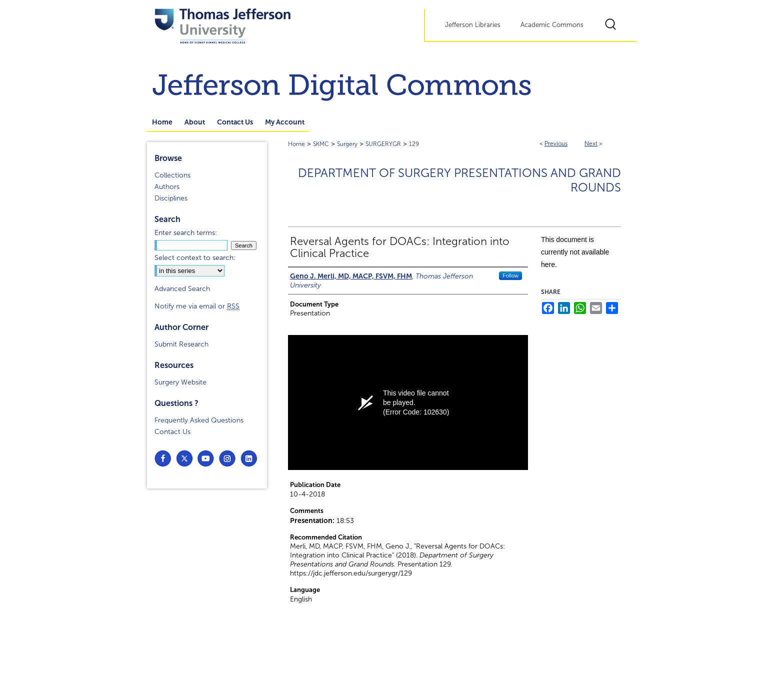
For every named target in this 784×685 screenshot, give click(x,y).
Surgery (347, 144)
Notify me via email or (197, 306)
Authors (167, 187)
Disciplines (171, 198)
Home (296, 144)
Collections (172, 175)
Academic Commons (552, 25)
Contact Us (172, 432)
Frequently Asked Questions (199, 420)
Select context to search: (195, 258)
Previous (556, 143)
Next (591, 143)
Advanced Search (182, 289)
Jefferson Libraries (473, 25)
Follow (510, 275)
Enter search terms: (186, 233)
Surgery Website (180, 382)
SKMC (321, 144)
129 (414, 144)
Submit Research (181, 344)
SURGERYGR (383, 144)
